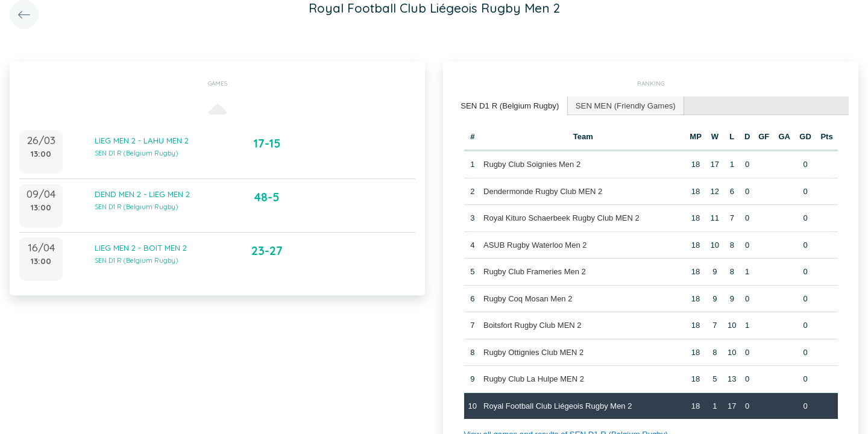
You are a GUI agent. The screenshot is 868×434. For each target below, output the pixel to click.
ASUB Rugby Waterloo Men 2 (535, 244)
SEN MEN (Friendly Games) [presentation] (622, 105)
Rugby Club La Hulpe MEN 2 (534, 378)
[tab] (509, 106)
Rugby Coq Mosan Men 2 (528, 298)
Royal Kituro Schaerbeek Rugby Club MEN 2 (561, 217)
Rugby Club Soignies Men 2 (532, 164)
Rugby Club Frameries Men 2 (535, 271)
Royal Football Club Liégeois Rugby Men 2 (558, 405)
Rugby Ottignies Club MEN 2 (533, 352)
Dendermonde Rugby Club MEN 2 (543, 191)
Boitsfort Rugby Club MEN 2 (533, 325)
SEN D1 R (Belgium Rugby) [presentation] (509, 105)
